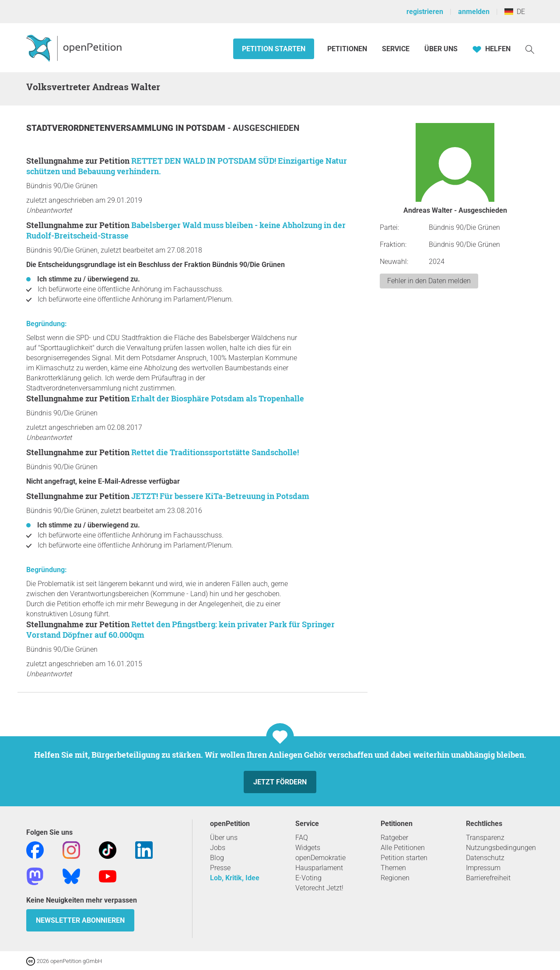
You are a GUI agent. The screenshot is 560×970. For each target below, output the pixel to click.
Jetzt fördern (280, 782)
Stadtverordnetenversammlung (101, 128)
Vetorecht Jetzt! (319, 888)
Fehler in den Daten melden (429, 281)
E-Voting (308, 878)
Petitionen (348, 49)
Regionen (395, 878)
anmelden (474, 12)
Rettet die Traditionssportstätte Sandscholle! (215, 452)
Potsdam (207, 128)
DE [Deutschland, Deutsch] (515, 12)
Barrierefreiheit (488, 878)
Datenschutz (485, 858)
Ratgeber (394, 838)
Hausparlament (319, 868)
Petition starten (274, 49)
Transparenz (485, 838)
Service (396, 49)
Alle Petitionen (403, 848)
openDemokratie (320, 858)
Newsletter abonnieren (80, 920)
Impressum (483, 868)
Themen (393, 868)
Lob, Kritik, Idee (235, 878)
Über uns (224, 838)
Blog (217, 858)
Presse (220, 868)
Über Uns (441, 49)
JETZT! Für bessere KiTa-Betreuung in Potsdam (220, 496)
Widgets (308, 848)
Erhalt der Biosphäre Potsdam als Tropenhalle (218, 398)
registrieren (425, 12)
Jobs (218, 848)
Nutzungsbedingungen (501, 848)
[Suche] (530, 49)
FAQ (302, 838)
